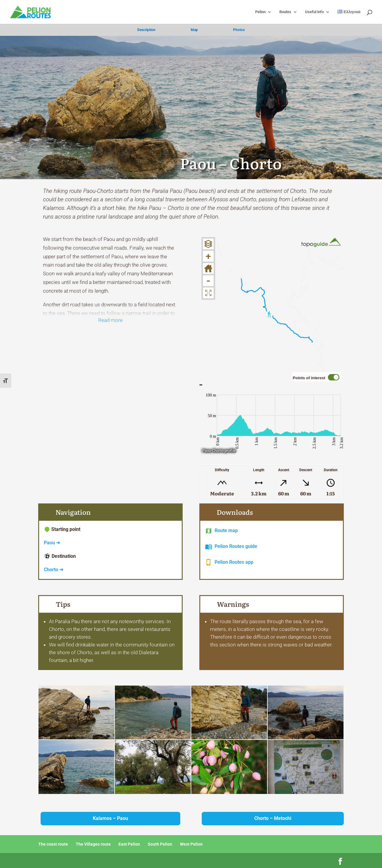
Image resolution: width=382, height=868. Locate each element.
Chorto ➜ (54, 570)
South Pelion (160, 844)
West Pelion (191, 844)
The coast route (53, 844)
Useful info (314, 12)
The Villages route (93, 844)
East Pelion (129, 844)
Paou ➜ (52, 543)
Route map (226, 530)
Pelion (260, 12)
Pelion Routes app (234, 562)
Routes (285, 12)
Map (194, 30)
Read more (110, 320)
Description (146, 30)
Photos (239, 30)
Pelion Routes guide (236, 546)
